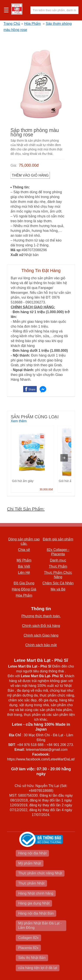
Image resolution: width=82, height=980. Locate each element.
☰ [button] (6, 10)
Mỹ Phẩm (24, 560)
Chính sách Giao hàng (41, 635)
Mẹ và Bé (58, 589)
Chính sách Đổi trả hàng (41, 626)
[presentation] (64, 458)
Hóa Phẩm (33, 24)
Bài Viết (24, 566)
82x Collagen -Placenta (58, 552)
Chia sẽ (24, 550)
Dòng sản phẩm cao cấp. (24, 541)
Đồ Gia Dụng (24, 583)
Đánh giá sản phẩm (58, 539)
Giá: (14, 165)
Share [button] (32, 390)
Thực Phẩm (58, 566)
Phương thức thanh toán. (41, 616)
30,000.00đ (46, 489)
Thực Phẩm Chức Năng (58, 575)
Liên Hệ (24, 573)
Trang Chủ (12, 24)
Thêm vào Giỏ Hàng (30, 175)
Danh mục (58, 560)
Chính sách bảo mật (41, 645)
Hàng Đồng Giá (24, 589)
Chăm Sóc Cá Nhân (58, 583)
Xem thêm (19, 421)
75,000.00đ (29, 165)
